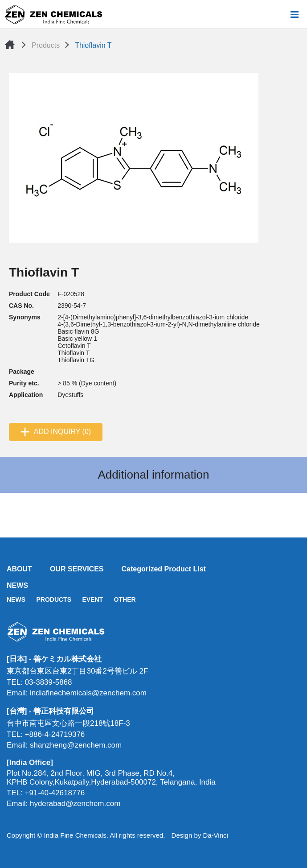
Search (280, 14)
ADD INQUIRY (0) (62, 432)
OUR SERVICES (77, 569)
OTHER (125, 599)
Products (46, 45)
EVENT (92, 599)
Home (10, 45)
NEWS (17, 585)
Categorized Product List (164, 569)
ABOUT (19, 569)
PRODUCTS (54, 599)
